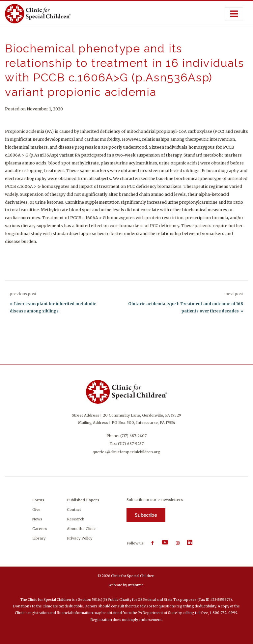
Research (76, 519)
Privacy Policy (80, 538)
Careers (40, 529)
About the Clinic (81, 529)
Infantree (136, 585)
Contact (74, 510)
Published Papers (83, 500)
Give (36, 510)
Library (39, 538)
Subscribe (146, 515)
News (37, 519)
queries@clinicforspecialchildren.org (126, 452)
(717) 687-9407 (133, 436)
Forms (38, 500)
